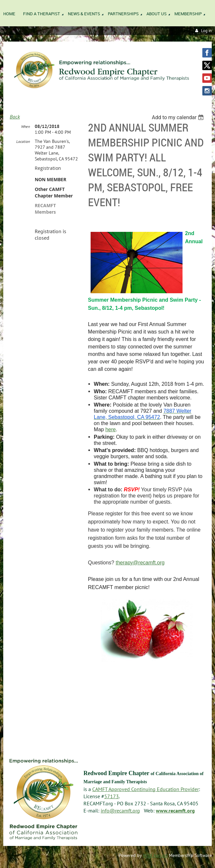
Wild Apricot (155, 855)
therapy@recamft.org (140, 563)
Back (15, 117)
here (110, 429)
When (25, 126)
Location (23, 141)
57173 (112, 796)
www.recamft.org (175, 811)
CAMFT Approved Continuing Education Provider (145, 789)
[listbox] (178, 117)
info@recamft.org (120, 811)
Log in (206, 31)
